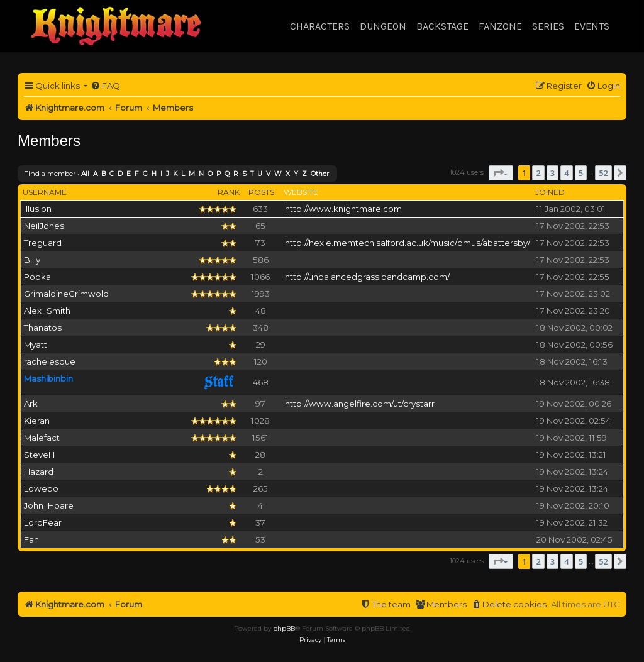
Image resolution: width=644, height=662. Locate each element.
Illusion (38, 209)
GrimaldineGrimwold (66, 294)
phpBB (284, 628)
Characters (320, 26)
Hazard (39, 472)
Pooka (37, 277)
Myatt (36, 345)
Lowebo (41, 488)
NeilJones (44, 226)
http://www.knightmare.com (343, 209)
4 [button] (566, 173)
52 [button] (603, 173)
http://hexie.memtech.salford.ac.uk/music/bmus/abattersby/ (408, 243)
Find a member (50, 174)
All (85, 174)
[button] (501, 173)
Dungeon (383, 26)
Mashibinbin (48, 378)
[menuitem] (105, 86)
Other (320, 174)
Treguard (43, 243)
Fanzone (500, 26)
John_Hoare (49, 505)
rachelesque (50, 361)
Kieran (37, 421)
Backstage (442, 26)
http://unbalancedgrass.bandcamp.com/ (367, 277)
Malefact (42, 438)
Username (45, 192)
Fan (31, 539)
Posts (261, 192)
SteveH (39, 455)
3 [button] (552, 173)
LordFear (43, 522)
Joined (550, 192)
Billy (32, 260)
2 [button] (538, 173)
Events (592, 26)
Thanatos (43, 328)
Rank (229, 192)
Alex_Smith (47, 311)
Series (548, 26)
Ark (31, 404)
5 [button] (581, 173)
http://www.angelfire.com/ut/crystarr (360, 404)
